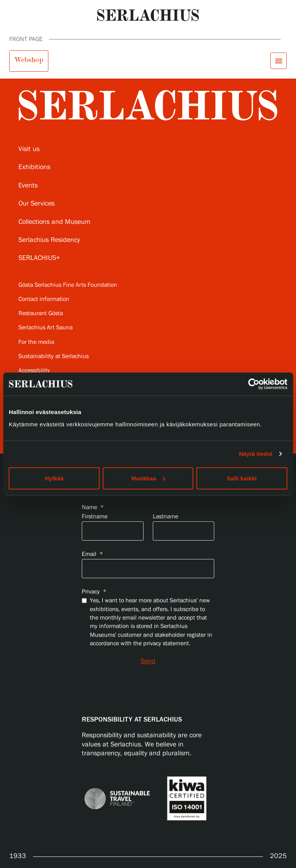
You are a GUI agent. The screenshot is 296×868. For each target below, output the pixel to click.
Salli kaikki (242, 478)
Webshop (29, 60)
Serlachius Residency (49, 240)
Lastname (165, 517)
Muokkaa (148, 478)
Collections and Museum (55, 222)
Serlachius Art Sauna (45, 328)
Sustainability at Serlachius (54, 356)
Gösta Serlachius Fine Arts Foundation (68, 285)
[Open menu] (279, 61)
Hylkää (54, 478)
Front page (26, 39)
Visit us (29, 149)
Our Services (36, 204)
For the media (36, 342)
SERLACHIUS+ (39, 258)
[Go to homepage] (148, 15)
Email (92, 554)
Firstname (95, 517)
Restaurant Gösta (41, 313)
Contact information (44, 299)
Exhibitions (34, 167)
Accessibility (34, 371)
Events (28, 186)
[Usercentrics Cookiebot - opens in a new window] (254, 384)
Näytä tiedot (256, 454)
